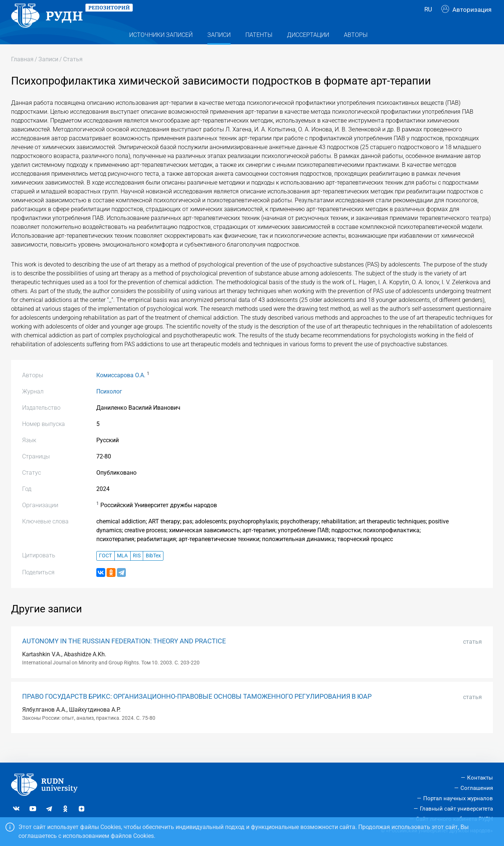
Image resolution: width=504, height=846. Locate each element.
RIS (137, 570)
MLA (122, 570)
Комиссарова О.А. (121, 390)
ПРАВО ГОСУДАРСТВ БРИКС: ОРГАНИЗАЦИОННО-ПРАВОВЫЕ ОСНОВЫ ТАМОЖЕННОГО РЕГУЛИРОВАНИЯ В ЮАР (197, 711)
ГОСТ (105, 570)
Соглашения (477, 788)
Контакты (480, 778)
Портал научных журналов (458, 798)
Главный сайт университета (456, 809)
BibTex (153, 570)
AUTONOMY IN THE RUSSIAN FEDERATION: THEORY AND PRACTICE (124, 656)
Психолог (109, 406)
